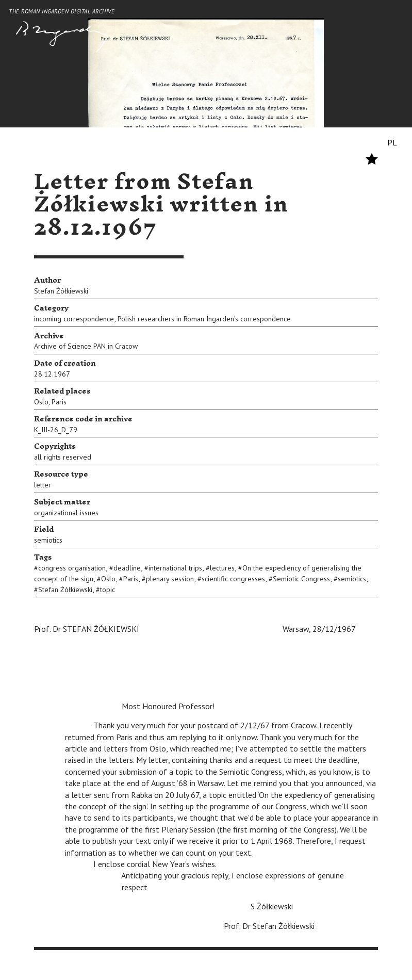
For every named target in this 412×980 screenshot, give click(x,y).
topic (108, 590)
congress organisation (72, 568)
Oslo (41, 402)
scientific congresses (233, 579)
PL (392, 142)
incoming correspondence (74, 319)
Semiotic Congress (301, 579)
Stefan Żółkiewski (61, 291)
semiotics (48, 540)
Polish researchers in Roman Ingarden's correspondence (204, 319)
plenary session (170, 579)
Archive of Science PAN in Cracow (86, 346)
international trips (175, 568)
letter (43, 485)
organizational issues (66, 513)
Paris (59, 402)
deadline (127, 568)
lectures (222, 568)
